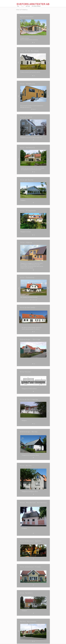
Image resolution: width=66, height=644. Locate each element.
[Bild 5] (36, 300)
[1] (33, 76)
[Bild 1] (32, 109)
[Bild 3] (33, 42)
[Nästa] (48, 29)
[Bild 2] (34, 42)
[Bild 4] (35, 300)
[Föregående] (19, 29)
